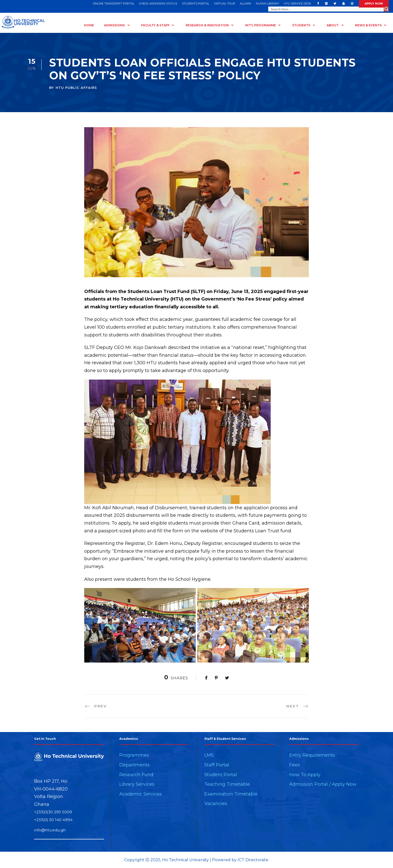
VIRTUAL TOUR (225, 4)
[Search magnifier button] (386, 9)
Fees (294, 765)
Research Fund (136, 775)
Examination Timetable (231, 794)
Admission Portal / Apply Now (323, 784)
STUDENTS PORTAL (196, 4)
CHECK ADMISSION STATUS (158, 4)
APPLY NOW (374, 4)
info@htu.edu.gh (50, 830)
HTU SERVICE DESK (298, 4)
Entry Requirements (312, 755)
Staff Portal (217, 765)
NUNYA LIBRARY (268, 4)
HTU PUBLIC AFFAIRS (76, 88)
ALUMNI (245, 4)
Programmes (134, 755)
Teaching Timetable (227, 784)
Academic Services (141, 794)
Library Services (137, 784)
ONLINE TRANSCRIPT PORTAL (114, 4)
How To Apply (305, 775)
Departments (134, 765)
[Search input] (326, 9)
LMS (209, 755)
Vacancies (216, 804)
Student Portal (221, 775)
